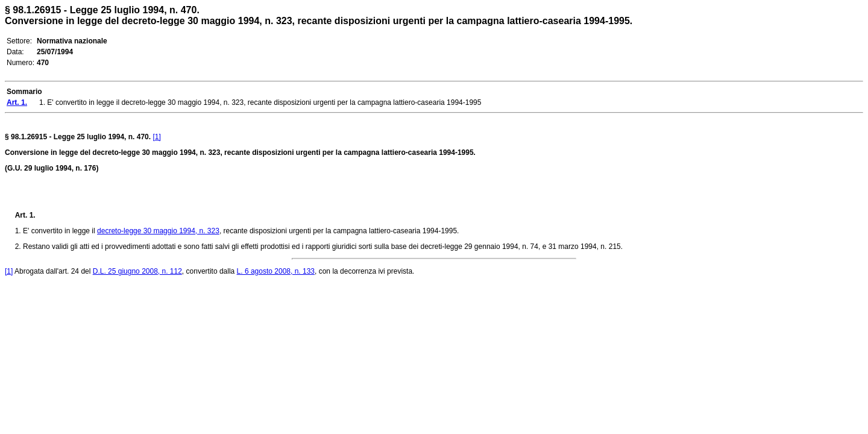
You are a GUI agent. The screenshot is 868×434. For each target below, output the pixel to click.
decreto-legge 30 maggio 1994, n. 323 (158, 231)
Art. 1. (25, 215)
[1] (156, 137)
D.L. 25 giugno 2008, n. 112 (137, 271)
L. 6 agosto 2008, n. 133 (276, 271)
